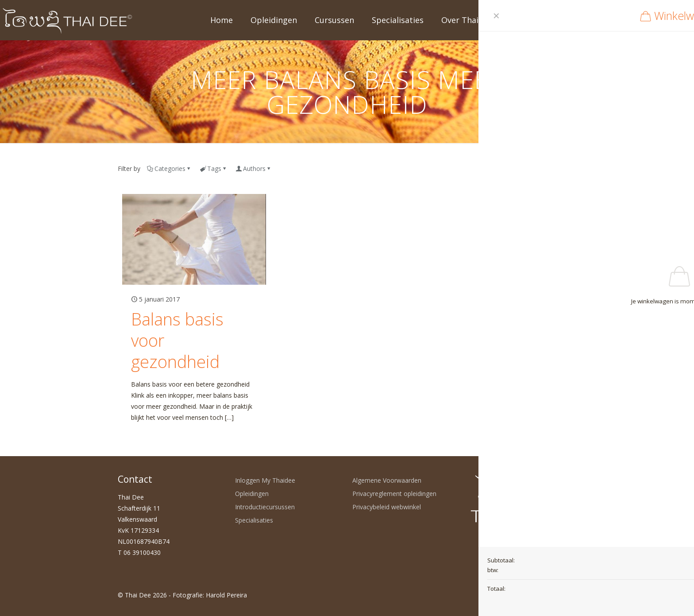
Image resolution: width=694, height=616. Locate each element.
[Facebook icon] (518, 595)
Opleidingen (252, 494)
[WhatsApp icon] (508, 595)
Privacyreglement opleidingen (394, 494)
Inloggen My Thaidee (265, 480)
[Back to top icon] (567, 595)
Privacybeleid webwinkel (387, 507)
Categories (169, 169)
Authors (254, 169)
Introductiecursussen (265, 507)
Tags (214, 169)
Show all (561, 169)
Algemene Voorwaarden (387, 480)
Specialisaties (254, 520)
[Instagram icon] (546, 595)
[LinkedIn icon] (536, 595)
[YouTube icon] (527, 595)
